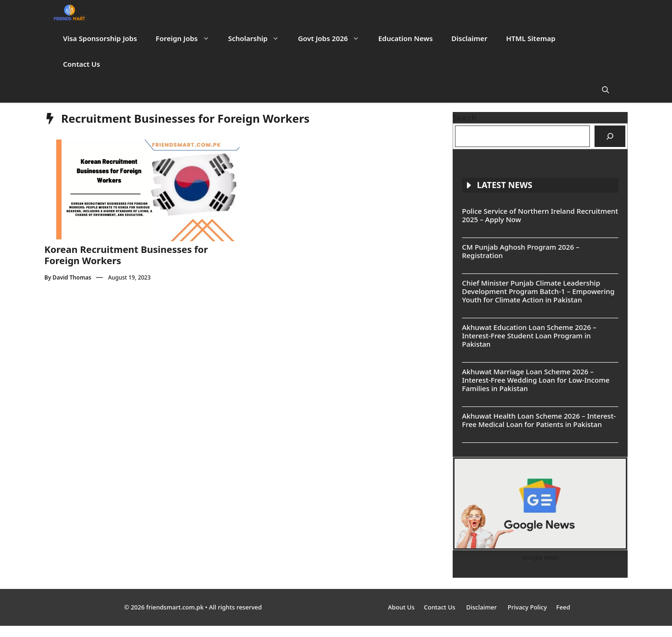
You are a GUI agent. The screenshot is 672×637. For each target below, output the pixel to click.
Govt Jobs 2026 (333, 38)
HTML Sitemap (531, 38)
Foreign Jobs (187, 38)
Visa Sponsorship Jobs (100, 38)
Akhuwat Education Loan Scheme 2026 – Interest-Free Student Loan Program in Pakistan (529, 336)
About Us (401, 607)
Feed (563, 607)
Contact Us (81, 64)
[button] (605, 90)
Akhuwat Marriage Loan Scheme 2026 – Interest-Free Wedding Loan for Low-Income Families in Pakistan (536, 380)
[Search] (610, 136)
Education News (405, 38)
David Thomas (72, 277)
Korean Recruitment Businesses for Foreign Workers (126, 255)
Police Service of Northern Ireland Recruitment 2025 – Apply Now (540, 215)
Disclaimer (469, 38)
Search (465, 118)
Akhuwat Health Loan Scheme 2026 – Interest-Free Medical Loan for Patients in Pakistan (539, 420)
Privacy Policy (527, 607)
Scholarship (259, 38)
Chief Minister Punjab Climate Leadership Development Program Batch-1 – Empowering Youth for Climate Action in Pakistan (538, 291)
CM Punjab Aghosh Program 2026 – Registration (521, 251)
